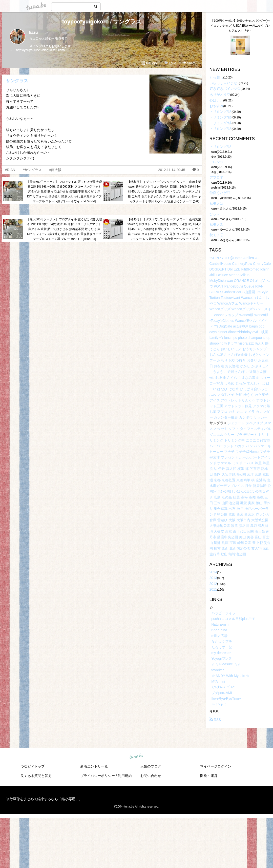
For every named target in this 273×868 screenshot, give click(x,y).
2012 (213, 584)
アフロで (216, 177)
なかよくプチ (222, 641)
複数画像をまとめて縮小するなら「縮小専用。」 (44, 799)
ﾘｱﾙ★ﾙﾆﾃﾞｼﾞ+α (223, 687)
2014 (213, 572)
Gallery (149, 63)
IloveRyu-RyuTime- (226, 698)
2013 (213, 578)
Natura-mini (220, 624)
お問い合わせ (151, 776)
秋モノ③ (216, 203)
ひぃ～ (215, 214)
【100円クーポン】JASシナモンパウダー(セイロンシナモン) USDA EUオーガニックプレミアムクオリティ (240, 26)
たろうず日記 (222, 647)
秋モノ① (216, 224)
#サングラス (32, 170)
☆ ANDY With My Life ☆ (231, 676)
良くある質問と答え (36, 776)
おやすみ (216, 106)
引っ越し (216, 77)
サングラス (17, 81)
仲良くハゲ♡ (220, 193)
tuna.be (136, 756)
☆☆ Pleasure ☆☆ (226, 664)
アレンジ (216, 162)
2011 (213, 589)
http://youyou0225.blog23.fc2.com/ (41, 50)
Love (170, 63)
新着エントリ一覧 (94, 766)
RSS (215, 720)
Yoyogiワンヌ (222, 658)
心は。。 (216, 100)
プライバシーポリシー (98, 776)
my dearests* (222, 653)
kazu (34, 32)
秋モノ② (216, 235)
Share (189, 63)
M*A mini (218, 681)
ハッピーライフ (224, 613)
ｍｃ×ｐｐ (219, 704)
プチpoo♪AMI (222, 693)
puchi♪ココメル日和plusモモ (233, 619)
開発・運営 (209, 776)
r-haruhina (219, 630)
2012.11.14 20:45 (172, 170)
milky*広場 (220, 636)
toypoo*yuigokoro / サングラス (102, 22)
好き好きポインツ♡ (225, 89)
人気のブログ (151, 766)
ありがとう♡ (220, 95)
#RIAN (10, 170)
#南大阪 (55, 170)
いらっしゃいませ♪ (224, 83)
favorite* (218, 670)
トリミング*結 (220, 112)
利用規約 (125, 776)
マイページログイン (216, 766)
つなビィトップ (33, 766)
